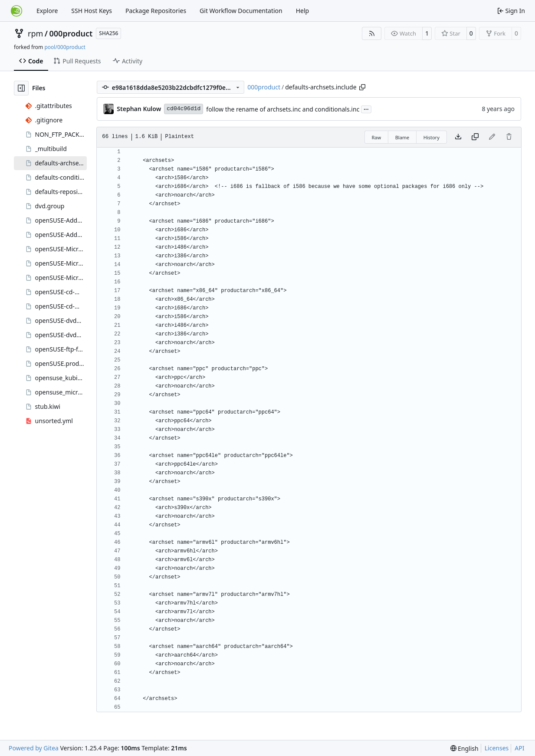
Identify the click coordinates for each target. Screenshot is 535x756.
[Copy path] (362, 87)
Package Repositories (156, 11)
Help (303, 11)
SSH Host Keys (92, 11)
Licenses (497, 748)
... (366, 108)
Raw (377, 137)
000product (71, 33)
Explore (47, 11)
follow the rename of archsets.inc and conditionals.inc (283, 109)
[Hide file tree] (21, 88)
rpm (35, 33)
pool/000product (65, 47)
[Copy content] (475, 137)
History (432, 137)
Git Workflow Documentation (241, 11)
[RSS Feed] (372, 33)
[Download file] (458, 137)
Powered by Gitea (34, 748)
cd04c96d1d (184, 109)
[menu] (464, 748)
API (519, 748)
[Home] (16, 11)
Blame (402, 137)
